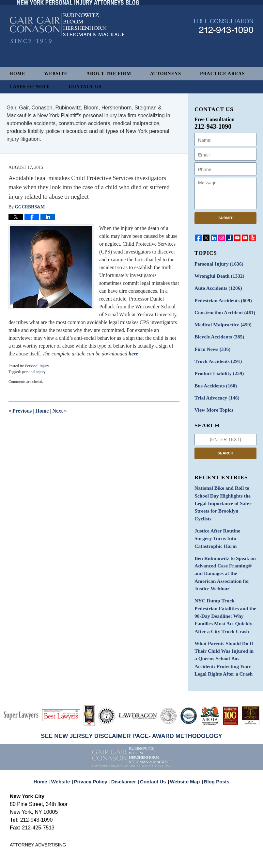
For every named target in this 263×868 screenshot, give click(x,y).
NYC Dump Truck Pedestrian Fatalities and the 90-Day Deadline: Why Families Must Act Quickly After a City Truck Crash (225, 574)
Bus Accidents (214, 378)
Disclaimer (126, 730)
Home (17, 74)
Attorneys (166, 74)
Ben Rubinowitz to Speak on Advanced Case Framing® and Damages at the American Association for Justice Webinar (225, 539)
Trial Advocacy (215, 389)
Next (60, 411)
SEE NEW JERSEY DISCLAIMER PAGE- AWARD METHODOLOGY (131, 688)
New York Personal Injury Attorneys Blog (67, 46)
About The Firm (109, 74)
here (133, 354)
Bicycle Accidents (217, 332)
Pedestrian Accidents (220, 298)
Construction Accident (222, 309)
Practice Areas (222, 74)
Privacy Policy (95, 730)
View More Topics (212, 401)
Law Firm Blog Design (222, 853)
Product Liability (217, 366)
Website (56, 74)
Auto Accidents (216, 286)
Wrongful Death (217, 275)
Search (225, 443)
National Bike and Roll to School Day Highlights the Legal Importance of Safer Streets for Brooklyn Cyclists (223, 488)
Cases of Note (30, 87)
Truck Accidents (216, 355)
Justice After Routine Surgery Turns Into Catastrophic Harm (224, 514)
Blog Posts (213, 730)
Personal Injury (37, 366)
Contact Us (85, 87)
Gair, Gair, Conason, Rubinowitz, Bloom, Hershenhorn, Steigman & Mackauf (117, 853)
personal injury (34, 372)
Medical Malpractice (220, 321)
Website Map (183, 730)
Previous (20, 411)
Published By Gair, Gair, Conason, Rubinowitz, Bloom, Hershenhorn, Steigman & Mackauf (224, 44)
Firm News (211, 344)
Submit (225, 218)
